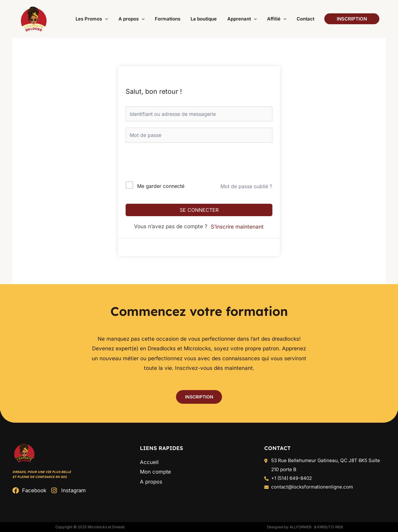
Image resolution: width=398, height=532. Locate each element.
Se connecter (199, 210)
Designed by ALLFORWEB (288, 527)
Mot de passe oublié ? (246, 186)
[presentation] (168, 163)
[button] (109, 19)
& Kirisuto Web (328, 527)
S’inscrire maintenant (237, 227)
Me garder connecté (161, 186)
